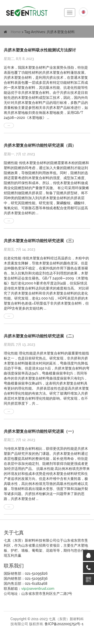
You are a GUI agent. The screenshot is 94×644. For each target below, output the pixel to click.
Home (16, 32)
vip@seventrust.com (38, 589)
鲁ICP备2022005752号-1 (64, 624)
